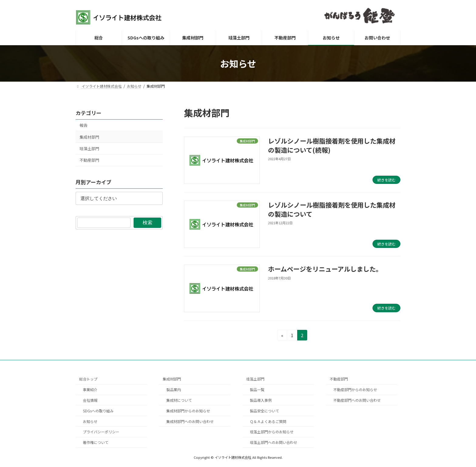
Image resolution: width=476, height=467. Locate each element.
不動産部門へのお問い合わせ (357, 400)
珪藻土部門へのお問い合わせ (274, 442)
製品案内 (174, 389)
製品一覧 (257, 389)
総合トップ (88, 379)
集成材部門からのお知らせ (188, 410)
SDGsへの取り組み (98, 410)
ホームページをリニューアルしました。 (325, 269)
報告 (83, 125)
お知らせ (90, 421)
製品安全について (264, 410)
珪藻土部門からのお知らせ (272, 432)
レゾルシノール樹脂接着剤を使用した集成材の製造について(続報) (332, 145)
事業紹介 (90, 389)
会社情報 (90, 400)
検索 (148, 223)
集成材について (179, 400)
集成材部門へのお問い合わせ (190, 421)
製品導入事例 (261, 400)
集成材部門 (89, 137)
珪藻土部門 (89, 149)
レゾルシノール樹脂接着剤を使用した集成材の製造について (332, 209)
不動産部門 (89, 160)
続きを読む (386, 180)
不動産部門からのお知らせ (355, 389)
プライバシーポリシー (101, 432)
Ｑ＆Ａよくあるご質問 (268, 421)
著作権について (96, 442)
